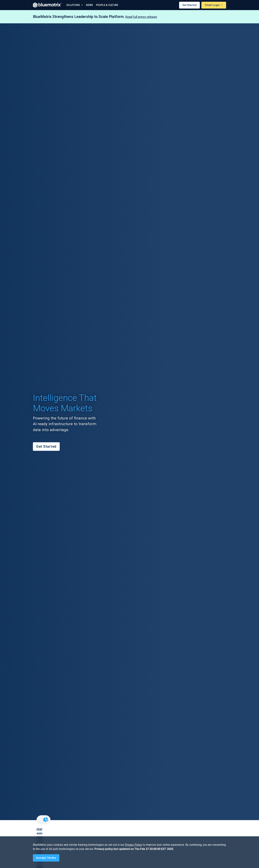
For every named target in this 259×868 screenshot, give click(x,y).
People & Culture (107, 5)
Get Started (190, 5)
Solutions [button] (73, 5)
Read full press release (141, 17)
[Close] (46, 858)
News (89, 5)
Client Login (213, 5)
